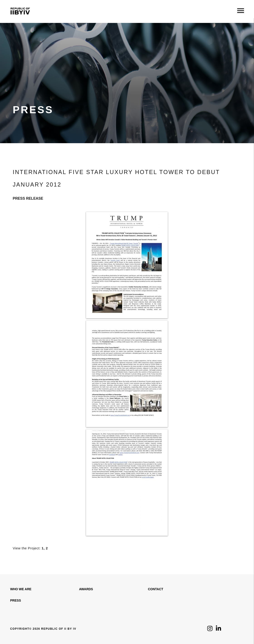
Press (16, 600)
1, (43, 548)
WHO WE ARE (21, 589)
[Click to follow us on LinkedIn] (218, 630)
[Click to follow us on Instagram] (210, 630)
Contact (156, 589)
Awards (86, 589)
